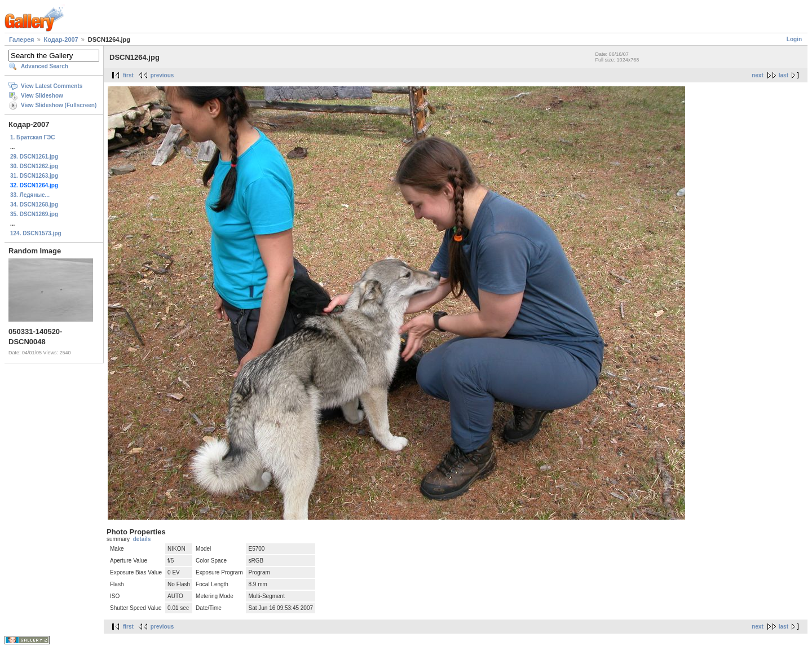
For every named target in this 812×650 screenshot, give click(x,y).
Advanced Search (45, 66)
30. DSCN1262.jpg (34, 166)
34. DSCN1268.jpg (34, 205)
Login (794, 39)
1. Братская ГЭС (33, 137)
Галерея (21, 39)
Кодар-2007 (61, 39)
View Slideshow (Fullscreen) (59, 105)
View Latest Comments (52, 86)
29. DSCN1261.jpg (34, 157)
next (758, 75)
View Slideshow (42, 96)
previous (162, 75)
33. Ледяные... (30, 195)
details (142, 539)
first (128, 75)
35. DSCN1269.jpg (34, 214)
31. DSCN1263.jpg (34, 176)
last (784, 75)
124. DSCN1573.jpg (36, 233)
